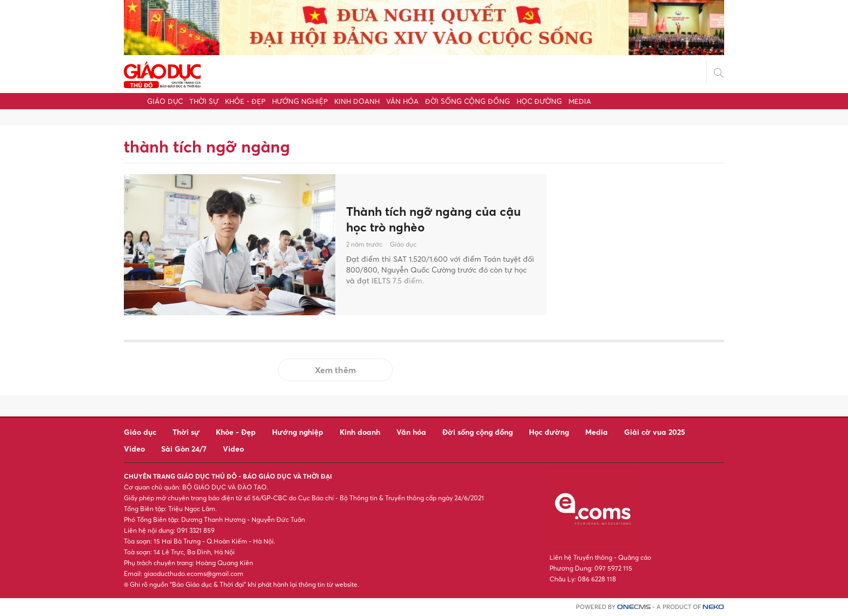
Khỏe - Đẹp (245, 101)
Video (134, 449)
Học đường (539, 101)
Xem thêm (335, 370)
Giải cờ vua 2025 (655, 432)
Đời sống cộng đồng (468, 101)
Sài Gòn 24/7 (184, 449)
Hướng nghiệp (300, 101)
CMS (634, 607)
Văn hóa (402, 101)
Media (580, 101)
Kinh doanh (357, 101)
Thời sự (204, 101)
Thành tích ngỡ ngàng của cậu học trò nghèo (440, 219)
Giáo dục (165, 101)
